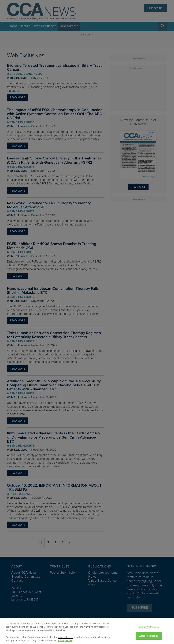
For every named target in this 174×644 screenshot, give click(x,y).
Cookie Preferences (149, 627)
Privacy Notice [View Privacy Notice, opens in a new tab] (65, 641)
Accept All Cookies (149, 636)
